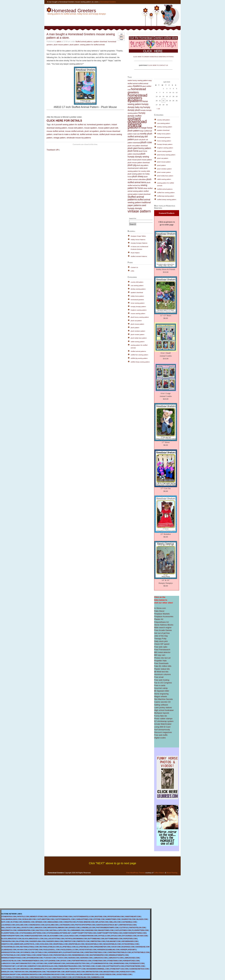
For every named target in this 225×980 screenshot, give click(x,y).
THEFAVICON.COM (21, 972)
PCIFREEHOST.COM (137, 963)
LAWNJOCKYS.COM (115, 958)
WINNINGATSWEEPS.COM (118, 955)
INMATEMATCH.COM (60, 969)
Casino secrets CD (162, 702)
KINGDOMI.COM (91, 930)
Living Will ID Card (162, 727)
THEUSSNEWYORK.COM (55, 972)
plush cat (138, 140)
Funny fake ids (161, 716)
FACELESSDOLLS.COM (69, 950)
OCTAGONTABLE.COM (130, 944)
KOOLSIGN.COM (46, 944)
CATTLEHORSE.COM (52, 961)
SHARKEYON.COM (128, 919)
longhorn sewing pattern (139, 310)
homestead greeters (137, 91)
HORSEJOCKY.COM (127, 972)
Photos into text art (162, 658)
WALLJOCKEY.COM (8, 928)
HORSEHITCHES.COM (131, 961)
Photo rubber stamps (163, 719)
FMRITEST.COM (70, 941)
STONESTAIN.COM (99, 961)
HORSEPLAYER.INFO (128, 950)
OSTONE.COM (42, 963)
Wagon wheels (161, 696)
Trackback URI (53, 150)
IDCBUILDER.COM (29, 919)
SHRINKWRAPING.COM (26, 930)
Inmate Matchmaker (163, 724)
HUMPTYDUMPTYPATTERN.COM (84, 933)
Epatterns (138, 86)
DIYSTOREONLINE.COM (81, 977)
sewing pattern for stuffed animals (92, 45)
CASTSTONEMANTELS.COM (83, 917)
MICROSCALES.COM (50, 966)
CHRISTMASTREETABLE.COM (95, 952)
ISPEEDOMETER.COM (102, 947)
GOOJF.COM (116, 947)
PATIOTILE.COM (23, 917)
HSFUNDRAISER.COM (130, 941)
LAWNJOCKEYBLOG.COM (11, 961)
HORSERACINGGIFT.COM (11, 974)
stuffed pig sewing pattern (139, 358)
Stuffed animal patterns (84, 42)
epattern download (100, 42)
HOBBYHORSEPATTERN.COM (12, 936)
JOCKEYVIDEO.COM (124, 974)
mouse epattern (91, 128)
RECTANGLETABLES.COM (49, 947)
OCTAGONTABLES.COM (10, 947)
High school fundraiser (164, 710)
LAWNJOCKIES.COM (132, 958)
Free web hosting (162, 680)
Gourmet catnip (161, 688)
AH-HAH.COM (142, 936)
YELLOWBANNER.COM (76, 930)
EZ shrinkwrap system (164, 721)
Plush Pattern (135, 253)
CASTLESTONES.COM (123, 930)
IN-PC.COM (5, 922)
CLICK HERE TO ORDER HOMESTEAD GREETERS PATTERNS (153, 57)
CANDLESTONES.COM (84, 919)
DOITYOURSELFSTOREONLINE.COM (15, 977)
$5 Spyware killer (162, 691)
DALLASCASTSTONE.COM (54, 939)
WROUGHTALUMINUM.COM (58, 928)
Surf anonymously (162, 730)
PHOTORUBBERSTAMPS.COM (107, 928)
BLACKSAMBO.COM (55, 936)
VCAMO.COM (100, 966)
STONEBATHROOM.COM (88, 936)
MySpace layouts (162, 713)
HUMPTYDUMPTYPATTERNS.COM (110, 933)
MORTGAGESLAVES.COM (75, 972)
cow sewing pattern (137, 286)
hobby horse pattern (137, 296)
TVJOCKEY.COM (50, 958)
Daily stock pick (161, 641)
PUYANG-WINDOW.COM (85, 922)
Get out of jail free (162, 633)
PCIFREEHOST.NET (8, 966)
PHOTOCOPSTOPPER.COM (85, 925)
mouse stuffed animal (55, 131)
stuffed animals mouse (89, 134)
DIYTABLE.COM (41, 952)
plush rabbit (139, 168)
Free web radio (161, 647)
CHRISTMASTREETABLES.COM (119, 952)
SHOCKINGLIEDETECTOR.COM (78, 963)
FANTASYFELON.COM (137, 928)
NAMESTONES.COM (113, 919)
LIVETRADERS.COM (67, 925)
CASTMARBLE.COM (129, 922)
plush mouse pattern (61, 45)
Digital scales (160, 738)
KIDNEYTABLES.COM (45, 955)
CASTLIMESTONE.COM (45, 919)
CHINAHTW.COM (69, 922)
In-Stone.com (160, 608)
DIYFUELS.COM (104, 936)
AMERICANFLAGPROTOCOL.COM (26, 944)
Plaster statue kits (162, 669)
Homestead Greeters (108, 2)
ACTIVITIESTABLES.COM (10, 955)
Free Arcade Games (163, 630)
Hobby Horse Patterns (138, 240)
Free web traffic (161, 735)
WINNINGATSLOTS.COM (43, 969)
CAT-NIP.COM (22, 966)
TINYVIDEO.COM (88, 966)
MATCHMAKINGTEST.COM (26, 963)
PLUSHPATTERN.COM (140, 930)
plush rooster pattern (137, 335)
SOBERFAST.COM (34, 966)
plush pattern (74, 45)
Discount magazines (163, 732)
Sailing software (161, 705)
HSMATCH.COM (7, 944)
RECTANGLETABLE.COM (29, 947)
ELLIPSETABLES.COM (85, 947)
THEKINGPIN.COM (8, 941)
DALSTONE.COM (22, 941)
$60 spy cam (160, 655)
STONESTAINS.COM (114, 961)
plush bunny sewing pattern (140, 317)
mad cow (136, 134)
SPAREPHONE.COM (121, 963)
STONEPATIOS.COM (9, 917)
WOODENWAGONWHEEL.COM (98, 969)
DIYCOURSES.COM (129, 936)
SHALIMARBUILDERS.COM (11, 919)
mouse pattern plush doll (108, 128)
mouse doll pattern (76, 128)
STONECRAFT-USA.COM (119, 969)
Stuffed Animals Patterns (139, 256)
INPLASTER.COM (102, 922)
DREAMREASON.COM (37, 972)
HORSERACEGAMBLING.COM (108, 950)
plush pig (132, 165)
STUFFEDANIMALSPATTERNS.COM (33, 933)
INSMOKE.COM (29, 922)
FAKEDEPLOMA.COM (37, 941)
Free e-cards (160, 685)
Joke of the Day (161, 636)
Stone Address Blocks (164, 625)
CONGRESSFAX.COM (36, 925)
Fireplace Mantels (162, 614)
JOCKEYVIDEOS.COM (107, 974)
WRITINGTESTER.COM (94, 972)
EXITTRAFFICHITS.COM (115, 966)
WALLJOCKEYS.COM (25, 928)
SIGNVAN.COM (74, 958)
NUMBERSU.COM (98, 977)
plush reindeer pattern (138, 331)
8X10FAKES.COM (128, 947)
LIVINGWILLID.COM (88, 928)
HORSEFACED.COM (91, 974)
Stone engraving (161, 694)
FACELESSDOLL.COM (51, 950)
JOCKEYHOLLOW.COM (74, 974)
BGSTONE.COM (100, 917)
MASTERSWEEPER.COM (99, 955)
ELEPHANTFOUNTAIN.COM (73, 952)
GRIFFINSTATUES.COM (127, 925)
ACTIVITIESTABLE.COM (141, 952)
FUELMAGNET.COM (113, 941)
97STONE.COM (99, 919)
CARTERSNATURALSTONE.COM (60, 917)
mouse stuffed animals (74, 131)
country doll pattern (137, 282)
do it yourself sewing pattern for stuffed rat (69, 125)
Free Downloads (161, 663)
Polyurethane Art (161, 622)
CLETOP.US (124, 928)
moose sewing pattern (138, 313)
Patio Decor (159, 611)
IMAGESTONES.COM (106, 930)
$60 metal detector (162, 652)
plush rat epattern (92, 131)
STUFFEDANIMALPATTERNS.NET (59, 933)
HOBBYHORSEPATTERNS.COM (134, 933)
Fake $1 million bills (163, 666)
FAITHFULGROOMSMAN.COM (76, 939)
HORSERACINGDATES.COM (31, 974)
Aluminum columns (162, 674)
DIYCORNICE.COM (27, 952)
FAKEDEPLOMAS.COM (55, 941)
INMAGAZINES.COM (55, 922)
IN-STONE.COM (16, 922)
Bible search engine (163, 628)
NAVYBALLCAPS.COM (58, 930)
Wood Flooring (172, 873)
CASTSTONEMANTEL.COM (65, 919)
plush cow (146, 142)
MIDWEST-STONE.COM (38, 917)
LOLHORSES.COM (8, 925)
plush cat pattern (136, 321)
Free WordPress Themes (136, 873)
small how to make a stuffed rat (66, 134)
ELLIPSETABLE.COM (68, 947)
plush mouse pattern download (139, 163)
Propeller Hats (160, 661)
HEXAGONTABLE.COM (93, 944)
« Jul (158, 109)
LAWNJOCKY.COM (8, 963)
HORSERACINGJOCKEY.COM (54, 974)
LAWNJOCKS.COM (100, 958)
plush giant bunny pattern (139, 148)
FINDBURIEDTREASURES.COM (70, 966)
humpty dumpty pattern (138, 307)
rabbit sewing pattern (138, 342)
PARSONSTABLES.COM (62, 955)
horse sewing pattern (138, 303)
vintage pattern (60, 138)
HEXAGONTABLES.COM (112, 944)
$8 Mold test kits (161, 672)
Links (132, 271)
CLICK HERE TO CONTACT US (158, 65)
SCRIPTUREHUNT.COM (57, 963)
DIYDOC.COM (66, 961)
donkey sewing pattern (138, 289)
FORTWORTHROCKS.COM (81, 961)
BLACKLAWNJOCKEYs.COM (33, 939)
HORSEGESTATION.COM (10, 952)
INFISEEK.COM (41, 922)
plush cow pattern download (138, 146)
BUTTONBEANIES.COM (114, 939)
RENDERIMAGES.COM (80, 955)
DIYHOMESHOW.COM (34, 958)
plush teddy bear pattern (139, 338)
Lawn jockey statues (163, 707)
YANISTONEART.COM (133, 917)
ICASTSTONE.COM (35, 950)
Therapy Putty (160, 639)
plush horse (133, 151)
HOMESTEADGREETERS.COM (35, 936)
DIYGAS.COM (116, 936)
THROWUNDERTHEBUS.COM (32, 961)
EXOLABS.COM (22, 925)
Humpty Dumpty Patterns (139, 243)
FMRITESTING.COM (98, 941)
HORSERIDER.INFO (55, 952)
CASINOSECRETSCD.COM (139, 969)
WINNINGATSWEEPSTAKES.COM (13, 958)
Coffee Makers (159, 873)
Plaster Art (159, 619)
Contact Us (134, 267)
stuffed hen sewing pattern (139, 355)
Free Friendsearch (162, 650)
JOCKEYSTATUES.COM (88, 950)
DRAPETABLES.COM (76, 944)
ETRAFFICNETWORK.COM (135, 966)
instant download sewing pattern (137, 123)
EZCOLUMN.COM (52, 925)
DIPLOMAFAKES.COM (25, 969)
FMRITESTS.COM (83, 941)
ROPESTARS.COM (130, 939)
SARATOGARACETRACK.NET (107, 925)
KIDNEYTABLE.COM (28, 955)
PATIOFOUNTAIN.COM (116, 917)
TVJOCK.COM (62, 958)
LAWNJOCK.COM (40, 928)
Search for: (133, 218)
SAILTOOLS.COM (42, 930)
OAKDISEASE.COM (142, 947)
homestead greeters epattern (99, 125)
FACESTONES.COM (8, 969)
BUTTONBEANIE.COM (96, 939)
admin (59, 42)
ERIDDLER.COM (7, 972)
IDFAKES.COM (74, 928)
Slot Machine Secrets (163, 699)
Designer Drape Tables (138, 236)
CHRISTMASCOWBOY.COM (62, 977)
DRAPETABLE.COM (60, 944)
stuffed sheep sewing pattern (140, 362)
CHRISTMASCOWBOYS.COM (40, 977)
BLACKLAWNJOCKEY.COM (11, 939)
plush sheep (138, 177)
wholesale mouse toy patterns (79, 138)
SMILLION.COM (115, 922)
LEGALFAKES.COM (71, 936)
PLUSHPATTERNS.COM (10, 933)
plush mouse (132, 160)
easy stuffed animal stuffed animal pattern (140, 83)
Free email (159, 677)
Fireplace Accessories (164, 616)
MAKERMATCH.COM (9, 930)
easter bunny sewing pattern (138, 80)
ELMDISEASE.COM (9, 950)
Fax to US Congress (163, 683)
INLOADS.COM (142, 919)
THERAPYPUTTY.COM (77, 969)
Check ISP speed (162, 644)
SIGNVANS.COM (86, 958)
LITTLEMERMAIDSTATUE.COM (101, 963)
